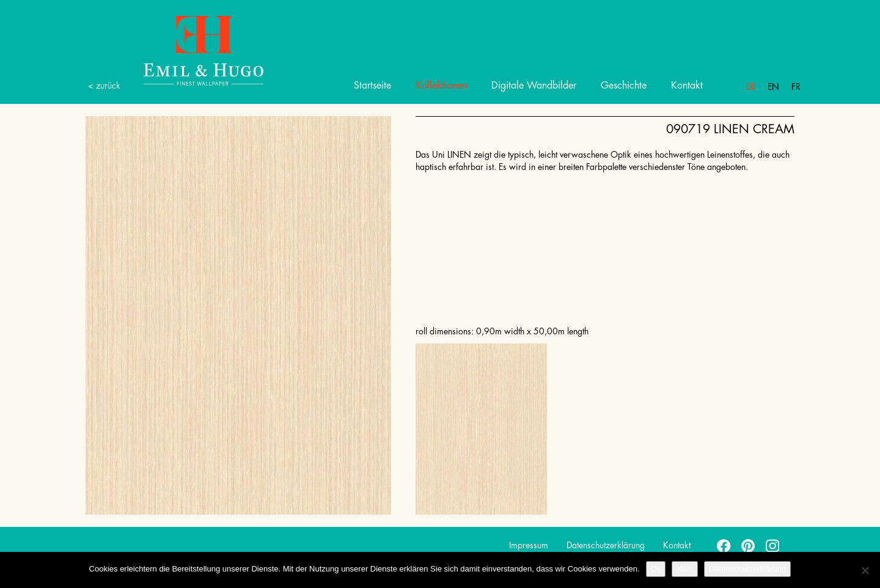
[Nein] (865, 570)
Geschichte (624, 86)
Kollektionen (441, 86)
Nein (685, 569)
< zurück (104, 86)
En (773, 87)
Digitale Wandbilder (534, 86)
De (750, 87)
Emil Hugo (189, 50)
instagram (773, 545)
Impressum (529, 545)
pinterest (749, 545)
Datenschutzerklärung (606, 545)
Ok (656, 569)
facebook (724, 545)
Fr (796, 87)
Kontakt (687, 86)
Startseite (372, 86)
